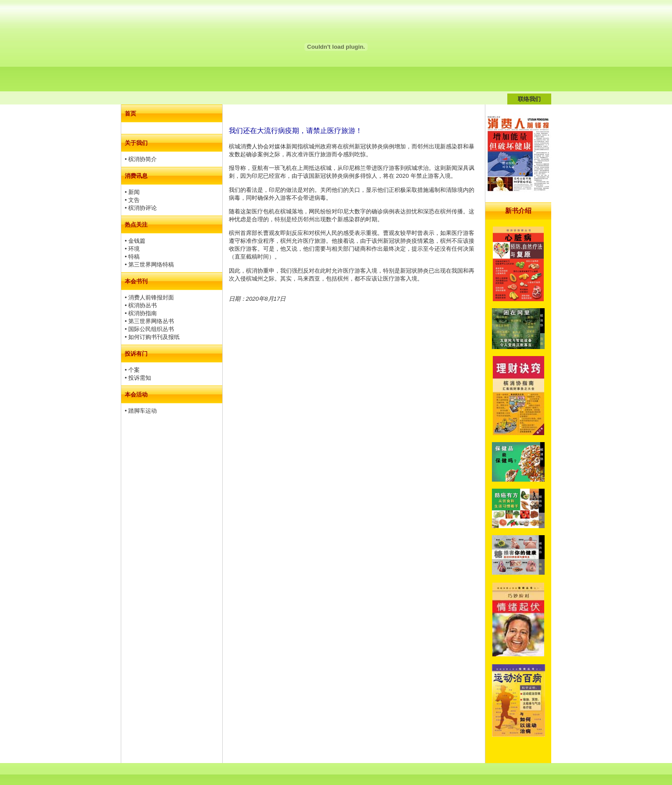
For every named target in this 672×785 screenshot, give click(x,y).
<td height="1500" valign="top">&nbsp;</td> (518, 434)
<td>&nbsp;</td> (172, 324)
